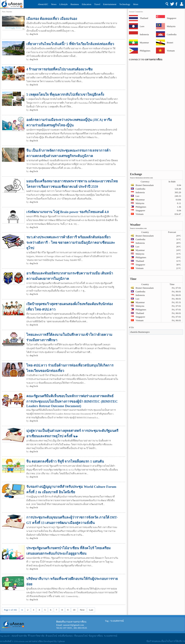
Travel (97, 4)
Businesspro (144, 332)
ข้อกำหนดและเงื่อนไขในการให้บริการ (166, 641)
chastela (134, 332)
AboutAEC (43, 4)
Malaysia (171, 26)
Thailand (144, 18)
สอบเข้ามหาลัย (19, 636)
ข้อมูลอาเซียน (96, 636)
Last (91, 610)
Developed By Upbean (54, 641)
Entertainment (110, 4)
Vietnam (171, 51)
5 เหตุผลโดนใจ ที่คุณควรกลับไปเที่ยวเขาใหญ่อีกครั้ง (65, 95)
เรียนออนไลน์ (81, 636)
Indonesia (144, 34)
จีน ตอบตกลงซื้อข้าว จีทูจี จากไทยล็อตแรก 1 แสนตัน (65, 461)
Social (174, 4)
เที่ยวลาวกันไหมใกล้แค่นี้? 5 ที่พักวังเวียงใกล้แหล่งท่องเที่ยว (70, 44)
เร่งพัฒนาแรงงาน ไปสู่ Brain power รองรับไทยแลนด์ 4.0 (68, 212)
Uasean (12, 4)
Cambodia (171, 34)
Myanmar (144, 43)
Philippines (144, 51)
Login (181, 4)
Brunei (170, 43)
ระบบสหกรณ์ (117, 621)
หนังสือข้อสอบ (65, 636)
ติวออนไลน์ (51, 636)
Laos (142, 26)
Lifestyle (63, 4)
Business (75, 4)
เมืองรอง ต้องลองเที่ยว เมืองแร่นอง (52, 19)
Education (87, 4)
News (54, 4)
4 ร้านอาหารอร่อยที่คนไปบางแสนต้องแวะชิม (60, 69)
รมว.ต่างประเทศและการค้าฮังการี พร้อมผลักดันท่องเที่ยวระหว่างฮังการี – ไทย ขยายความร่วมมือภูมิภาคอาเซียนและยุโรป (71, 243)
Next (82, 610)
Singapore (171, 18)
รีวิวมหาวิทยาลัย (36, 636)
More (136, 4)
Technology (125, 4)
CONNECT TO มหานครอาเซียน (146, 59)
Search (167, 4)
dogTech (34, 34)
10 (74, 610)
